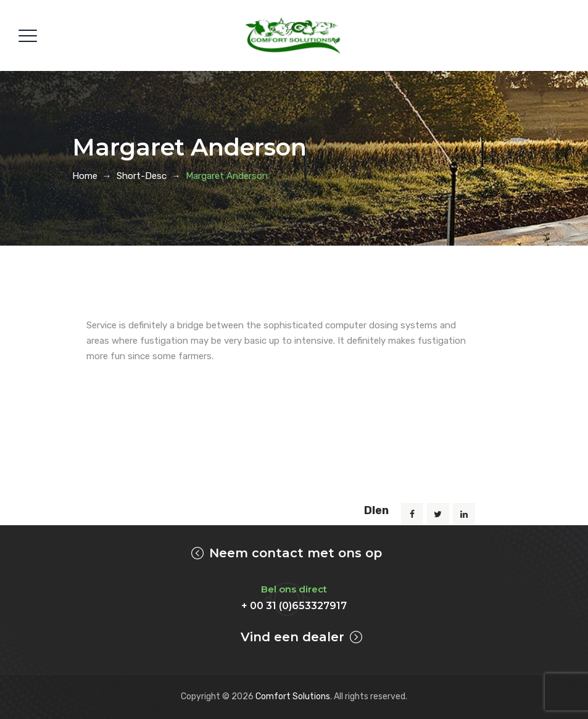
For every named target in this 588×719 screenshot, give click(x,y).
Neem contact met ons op (296, 553)
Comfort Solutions (293, 696)
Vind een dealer (292, 637)
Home (85, 176)
